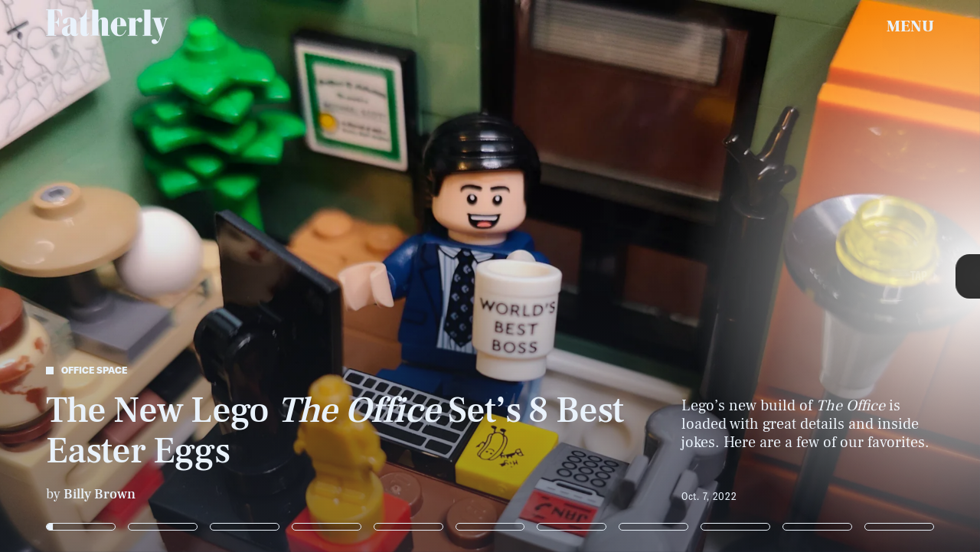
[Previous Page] (162, 276)
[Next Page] (652, 276)
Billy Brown (100, 494)
